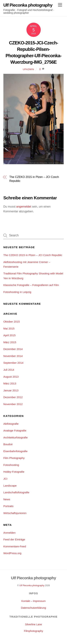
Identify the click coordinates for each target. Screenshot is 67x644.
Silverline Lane (33, 624)
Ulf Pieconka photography (32, 586)
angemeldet (24, 207)
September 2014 (13, 363)
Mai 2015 (9, 329)
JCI (5, 479)
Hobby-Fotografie (14, 472)
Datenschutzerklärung (34, 608)
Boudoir (8, 444)
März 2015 (10, 342)
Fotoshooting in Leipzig (17, 292)
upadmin (28, 69)
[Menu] (60, 5)
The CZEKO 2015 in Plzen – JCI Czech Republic (34, 179)
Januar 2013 (11, 390)
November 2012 (13, 404)
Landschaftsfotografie (16, 492)
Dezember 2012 (13, 397)
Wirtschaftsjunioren (15, 513)
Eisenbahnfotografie (15, 451)
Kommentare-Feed (15, 546)
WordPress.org (12, 553)
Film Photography (14, 458)
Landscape (10, 486)
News (7, 499)
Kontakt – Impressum (34, 601)
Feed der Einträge (14, 539)
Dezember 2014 (13, 349)
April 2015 (9, 335)
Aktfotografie (11, 424)
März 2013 (10, 383)
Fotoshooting (11, 465)
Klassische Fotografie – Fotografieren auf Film (31, 285)
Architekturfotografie (16, 437)
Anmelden (9, 533)
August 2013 (11, 377)
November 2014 (13, 356)
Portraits (8, 506)
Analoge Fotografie (15, 430)
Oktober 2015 (12, 322)
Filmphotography (33, 631)
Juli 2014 (9, 370)
